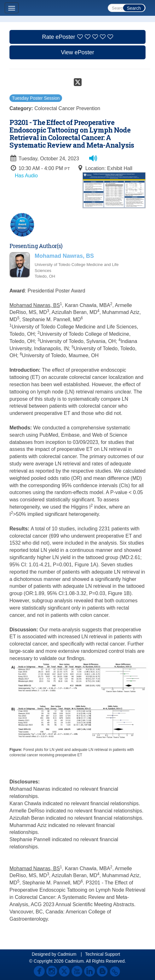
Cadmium (67, 954)
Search (134, 8)
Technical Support (103, 954)
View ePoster (77, 52)
